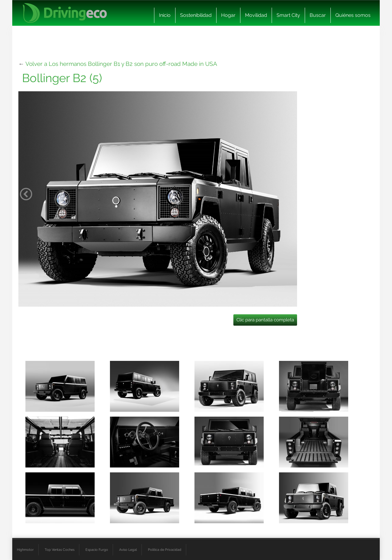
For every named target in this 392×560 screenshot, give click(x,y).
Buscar (318, 15)
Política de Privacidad (165, 550)
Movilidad (256, 15)
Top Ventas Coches (60, 550)
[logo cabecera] (65, 13)
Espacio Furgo (97, 550)
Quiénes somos (353, 15)
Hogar (228, 15)
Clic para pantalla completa (265, 320)
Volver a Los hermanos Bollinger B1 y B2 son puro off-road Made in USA (121, 64)
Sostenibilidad (196, 15)
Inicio (165, 15)
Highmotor (25, 550)
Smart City (288, 15)
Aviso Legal (128, 550)
